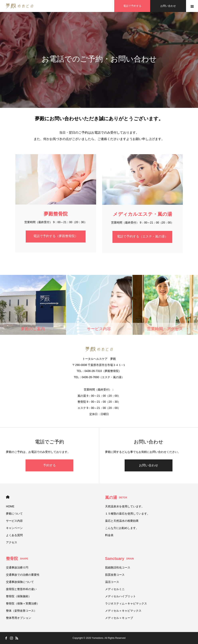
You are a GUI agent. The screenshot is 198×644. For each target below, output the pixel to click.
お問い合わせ (149, 465)
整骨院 (17, 559)
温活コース (112, 582)
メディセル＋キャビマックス (123, 611)
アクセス (12, 542)
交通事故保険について (20, 582)
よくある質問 (14, 535)
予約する (49, 465)
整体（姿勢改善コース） (21, 611)
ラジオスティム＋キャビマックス (126, 603)
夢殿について (14, 514)
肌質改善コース (115, 575)
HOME (8, 497)
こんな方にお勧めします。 (122, 528)
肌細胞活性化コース (118, 567)
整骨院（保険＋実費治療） (23, 603)
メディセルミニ (115, 589)
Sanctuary (120, 559)
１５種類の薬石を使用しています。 (127, 514)
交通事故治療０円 (17, 567)
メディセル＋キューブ (119, 618)
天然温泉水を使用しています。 (125, 506)
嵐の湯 (116, 497)
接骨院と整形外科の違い (21, 589)
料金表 (109, 535)
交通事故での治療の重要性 (23, 575)
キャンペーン (14, 528)
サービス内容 (14, 521)
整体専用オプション (19, 618)
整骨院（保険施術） (19, 596)
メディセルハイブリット (120, 596)
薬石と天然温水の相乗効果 (122, 521)
